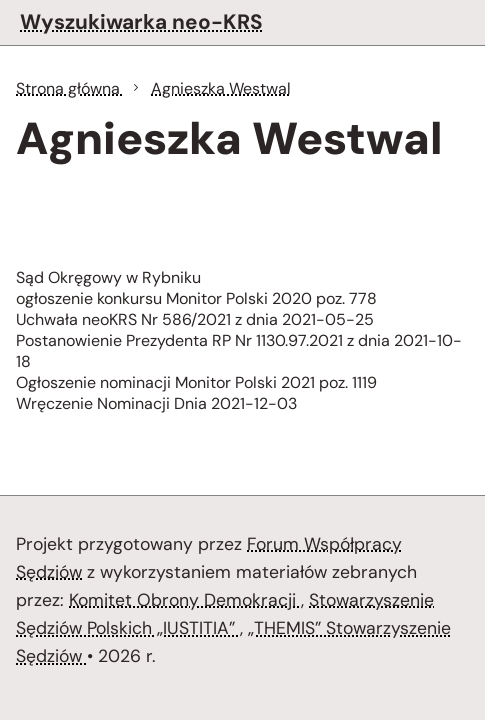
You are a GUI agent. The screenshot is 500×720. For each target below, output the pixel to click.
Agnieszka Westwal (221, 88)
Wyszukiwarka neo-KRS (141, 21)
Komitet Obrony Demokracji (185, 600)
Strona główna (70, 88)
